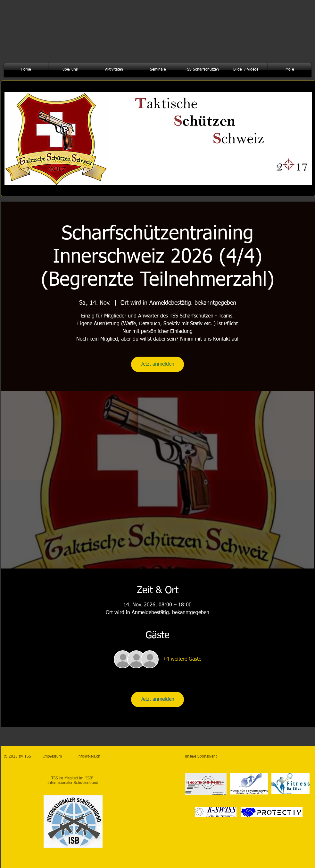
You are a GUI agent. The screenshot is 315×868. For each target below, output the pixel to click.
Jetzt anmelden (157, 364)
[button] (70, 70)
